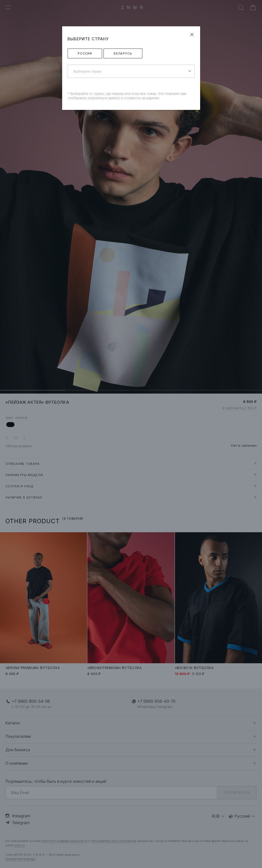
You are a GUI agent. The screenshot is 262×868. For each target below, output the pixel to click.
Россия (85, 53)
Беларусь (123, 53)
